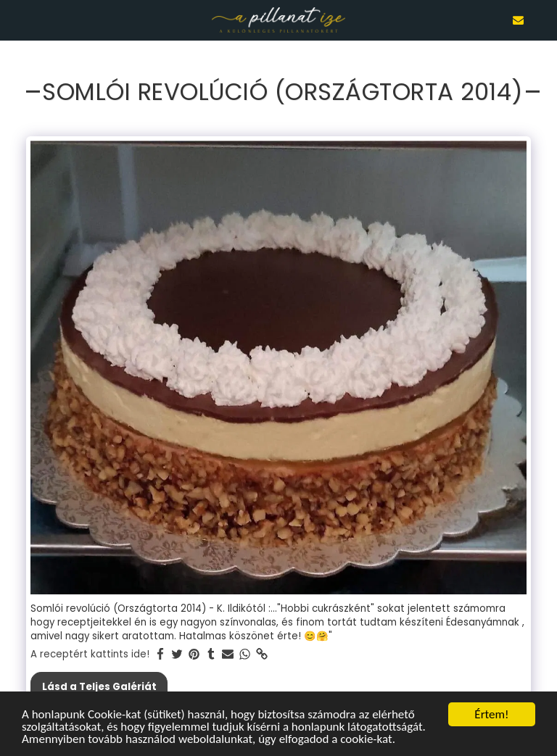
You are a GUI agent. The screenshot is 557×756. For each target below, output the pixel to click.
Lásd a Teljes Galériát (99, 687)
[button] (16, 20)
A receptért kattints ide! (90, 654)
